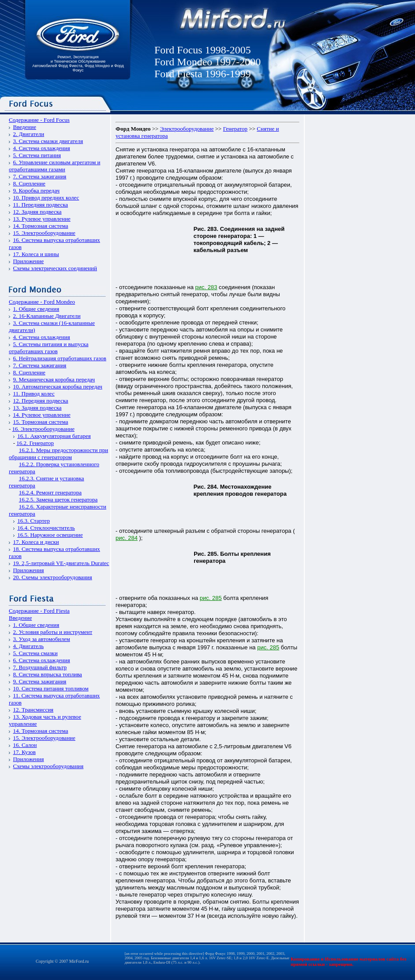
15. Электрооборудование (44, 233)
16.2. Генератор (35, 443)
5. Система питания (37, 155)
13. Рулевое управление (42, 219)
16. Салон (25, 745)
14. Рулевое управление (42, 415)
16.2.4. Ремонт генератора (50, 492)
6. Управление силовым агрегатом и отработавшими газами (54, 166)
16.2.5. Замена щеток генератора (58, 499)
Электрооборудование (187, 129)
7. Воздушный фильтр (40, 667)
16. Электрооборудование (43, 429)
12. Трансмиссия (34, 710)
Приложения (29, 570)
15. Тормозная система (41, 422)
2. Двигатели (29, 134)
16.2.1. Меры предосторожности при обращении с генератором (58, 454)
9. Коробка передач (37, 190)
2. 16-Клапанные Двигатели (47, 316)
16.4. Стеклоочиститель (46, 528)
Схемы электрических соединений (55, 268)
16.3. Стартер (34, 521)
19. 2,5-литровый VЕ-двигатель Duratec (61, 563)
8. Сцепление (29, 183)
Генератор (235, 129)
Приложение (29, 261)
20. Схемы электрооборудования (53, 577)
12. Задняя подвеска (37, 212)
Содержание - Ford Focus (39, 120)
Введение (25, 127)
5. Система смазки (36, 653)
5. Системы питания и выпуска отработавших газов (49, 348)
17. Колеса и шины (36, 254)
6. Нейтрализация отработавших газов (60, 358)
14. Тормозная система (41, 226)
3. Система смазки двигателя (48, 141)
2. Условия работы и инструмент (53, 632)
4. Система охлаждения (42, 148)
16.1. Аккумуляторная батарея (54, 436)
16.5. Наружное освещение (50, 535)
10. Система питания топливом (51, 688)
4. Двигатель (29, 646)
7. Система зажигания (40, 176)
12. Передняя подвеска (41, 401)
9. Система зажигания (40, 681)
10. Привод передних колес (46, 198)
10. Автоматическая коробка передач (58, 386)
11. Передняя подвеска (41, 205)
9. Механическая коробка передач (54, 379)
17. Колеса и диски (36, 542)
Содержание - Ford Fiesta (39, 611)
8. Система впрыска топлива (48, 674)
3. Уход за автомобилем (42, 639)
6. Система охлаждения (42, 660)
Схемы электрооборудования (49, 766)
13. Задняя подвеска (37, 408)
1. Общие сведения (36, 309)
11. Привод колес (34, 394)
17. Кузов (24, 752)
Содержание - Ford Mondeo (42, 302)
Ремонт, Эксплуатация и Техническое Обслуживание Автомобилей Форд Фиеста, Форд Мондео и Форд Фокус (78, 64)
